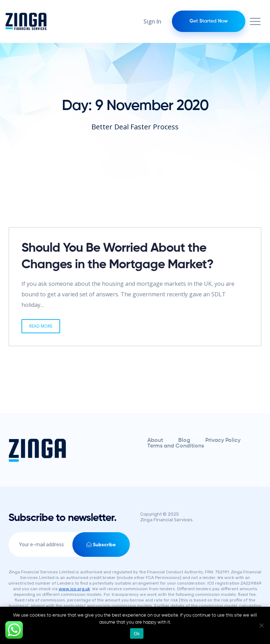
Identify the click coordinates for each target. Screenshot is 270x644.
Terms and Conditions (176, 446)
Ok (137, 634)
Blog (184, 440)
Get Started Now (209, 21)
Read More (41, 326)
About (155, 440)
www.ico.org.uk (74, 589)
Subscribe (101, 545)
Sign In (152, 21)
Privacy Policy (223, 440)
